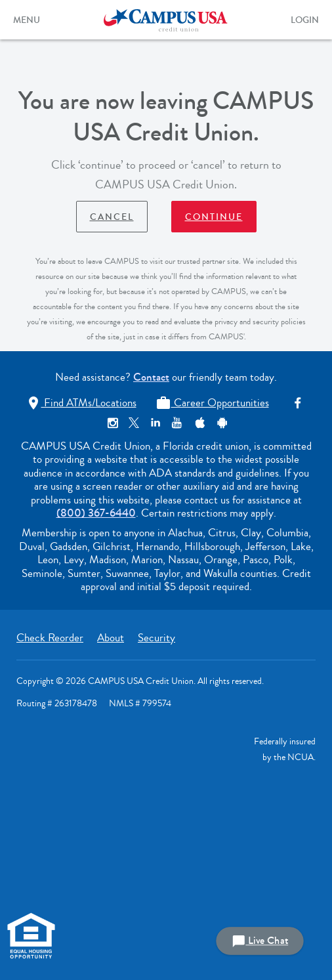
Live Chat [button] (260, 941)
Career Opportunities (212, 403)
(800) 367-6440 (96, 513)
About (111, 638)
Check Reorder (50, 638)
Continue (214, 217)
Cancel (112, 217)
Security (156, 638)
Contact (151, 377)
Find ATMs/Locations (81, 403)
